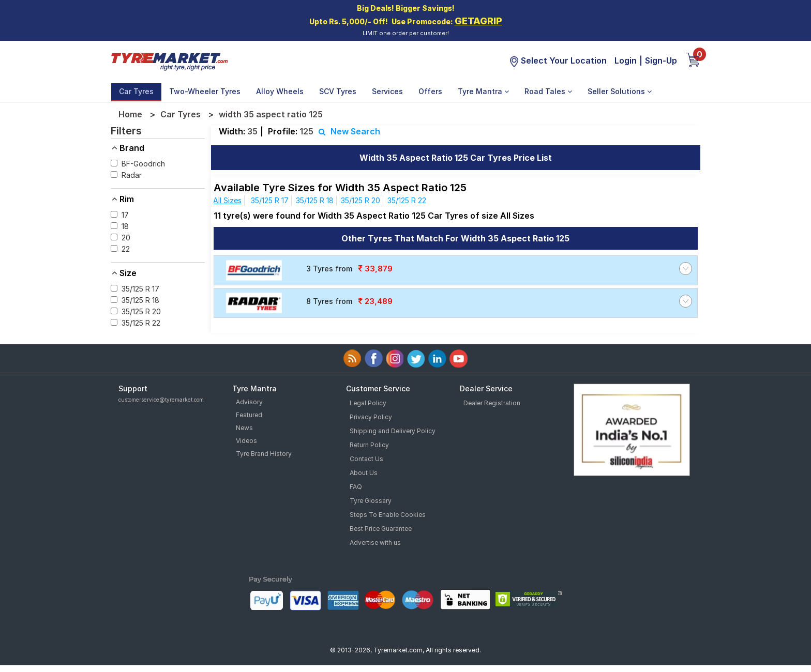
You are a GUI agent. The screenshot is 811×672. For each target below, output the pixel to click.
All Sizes (227, 200)
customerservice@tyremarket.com (161, 400)
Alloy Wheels (280, 91)
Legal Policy (368, 403)
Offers (430, 91)
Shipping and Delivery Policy (393, 431)
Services (387, 91)
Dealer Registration (492, 403)
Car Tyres (136, 91)
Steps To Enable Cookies (388, 515)
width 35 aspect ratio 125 (271, 114)
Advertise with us (375, 543)
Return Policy (369, 445)
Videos (246, 441)
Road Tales (548, 91)
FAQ (356, 487)
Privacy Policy (371, 417)
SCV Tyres (338, 91)
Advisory (249, 402)
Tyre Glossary (371, 501)
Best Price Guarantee (381, 529)
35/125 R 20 (361, 200)
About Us (364, 473)
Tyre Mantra (483, 91)
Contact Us (366, 459)
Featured (249, 415)
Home (130, 114)
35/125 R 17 (270, 200)
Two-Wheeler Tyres (205, 91)
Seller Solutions (620, 91)
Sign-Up (661, 60)
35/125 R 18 (315, 200)
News (244, 428)
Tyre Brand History (264, 454)
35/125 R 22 (407, 200)
